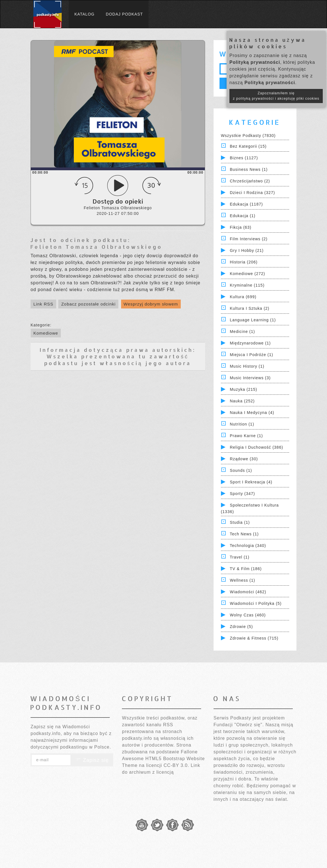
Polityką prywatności (255, 62)
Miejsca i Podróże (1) (251, 355)
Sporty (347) (242, 494)
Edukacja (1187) (246, 204)
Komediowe (46, 333)
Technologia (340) (248, 546)
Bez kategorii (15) (248, 146)
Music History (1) (247, 366)
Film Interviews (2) (249, 239)
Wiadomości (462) (248, 592)
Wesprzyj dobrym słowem (151, 304)
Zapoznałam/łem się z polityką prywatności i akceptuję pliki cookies (276, 96)
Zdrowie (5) (241, 627)
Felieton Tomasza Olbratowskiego (96, 247)
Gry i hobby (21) (247, 250)
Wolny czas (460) (248, 615)
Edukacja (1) (243, 216)
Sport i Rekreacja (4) (251, 482)
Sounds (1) (241, 470)
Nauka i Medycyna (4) (252, 413)
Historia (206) (244, 262)
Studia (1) (240, 522)
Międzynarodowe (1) (250, 343)
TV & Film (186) (246, 569)
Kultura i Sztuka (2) (249, 308)
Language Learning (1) (253, 320)
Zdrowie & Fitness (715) (254, 638)
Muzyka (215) (243, 389)
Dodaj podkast (124, 14)
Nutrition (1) (242, 424)
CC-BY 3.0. (176, 765)
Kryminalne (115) (247, 285)
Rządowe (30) (244, 459)
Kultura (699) (243, 297)
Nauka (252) (242, 401)
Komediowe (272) (247, 274)
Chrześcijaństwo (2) (250, 181)
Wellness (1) (242, 580)
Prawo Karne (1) (246, 436)
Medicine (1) (242, 332)
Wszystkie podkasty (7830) (248, 136)
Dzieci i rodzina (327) (252, 193)
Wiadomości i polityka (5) (256, 603)
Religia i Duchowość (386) (256, 447)
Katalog (84, 14)
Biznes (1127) (244, 158)
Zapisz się (92, 760)
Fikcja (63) (240, 227)
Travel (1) (239, 557)
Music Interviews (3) (250, 378)
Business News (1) (249, 169)
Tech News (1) (244, 534)
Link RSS (43, 304)
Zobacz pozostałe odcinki (88, 304)
